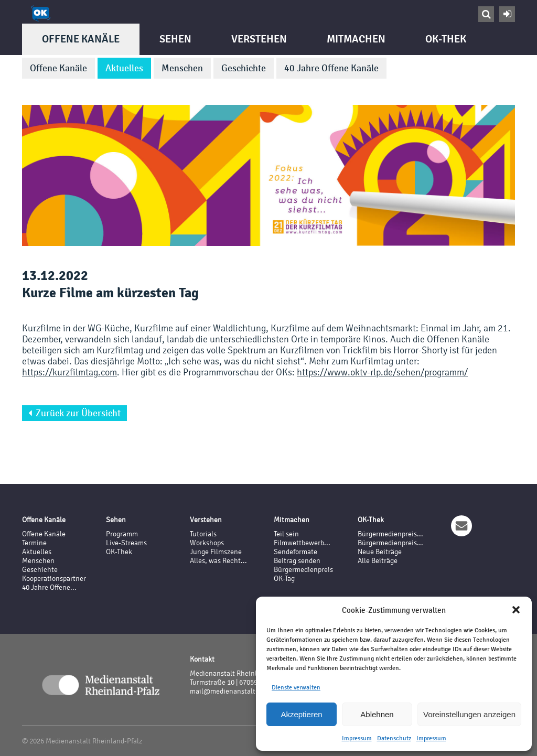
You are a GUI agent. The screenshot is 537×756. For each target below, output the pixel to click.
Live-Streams (126, 543)
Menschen (182, 68)
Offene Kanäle (81, 39)
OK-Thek (446, 39)
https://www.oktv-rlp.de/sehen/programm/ (382, 372)
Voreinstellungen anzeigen (469, 714)
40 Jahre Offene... (49, 587)
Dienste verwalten (296, 687)
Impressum (357, 738)
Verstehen (259, 39)
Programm (122, 534)
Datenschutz (394, 738)
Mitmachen (356, 39)
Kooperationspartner (54, 579)
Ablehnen (377, 714)
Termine (34, 543)
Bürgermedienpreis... (390, 534)
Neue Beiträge (380, 552)
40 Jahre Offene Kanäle (331, 68)
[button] (516, 610)
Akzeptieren (301, 714)
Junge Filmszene (216, 552)
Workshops (207, 543)
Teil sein (286, 534)
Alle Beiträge (378, 561)
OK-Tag (284, 579)
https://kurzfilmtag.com (69, 372)
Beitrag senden (297, 561)
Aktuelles (124, 68)
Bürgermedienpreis (303, 570)
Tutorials (203, 534)
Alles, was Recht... (218, 561)
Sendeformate (296, 552)
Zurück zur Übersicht (74, 413)
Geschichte (244, 68)
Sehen (175, 39)
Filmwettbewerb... (302, 543)
